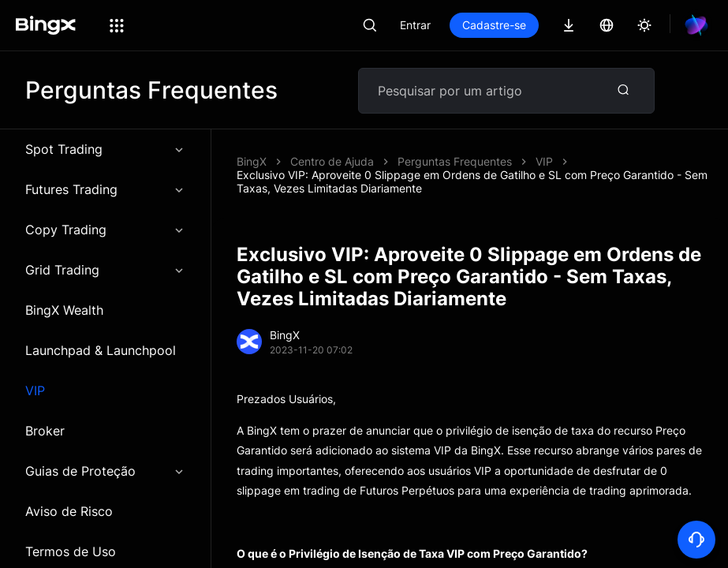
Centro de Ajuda (332, 161)
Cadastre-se (494, 25)
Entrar (415, 25)
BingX (252, 161)
